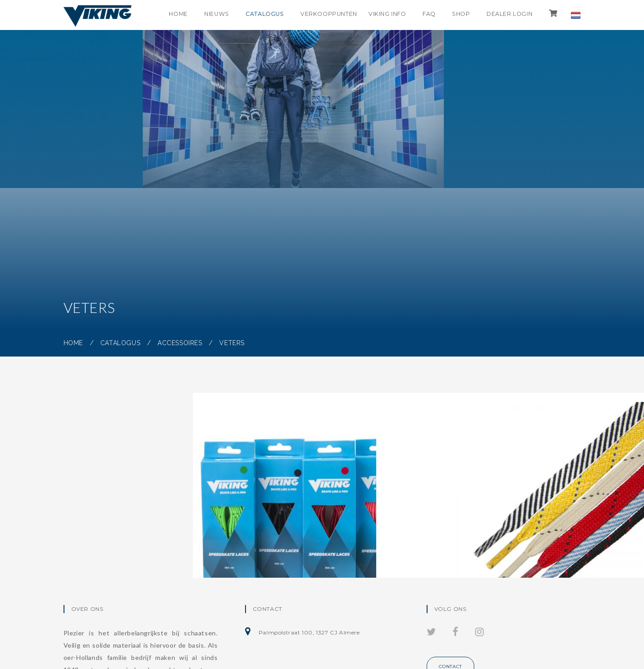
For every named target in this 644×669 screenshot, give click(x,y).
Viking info (376, 15)
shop (455, 15)
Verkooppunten (317, 15)
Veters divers (464, 518)
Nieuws (198, 15)
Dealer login (506, 15)
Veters (232, 343)
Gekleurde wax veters (281, 518)
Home (157, 15)
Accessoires (180, 343)
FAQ (420, 15)
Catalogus (249, 15)
